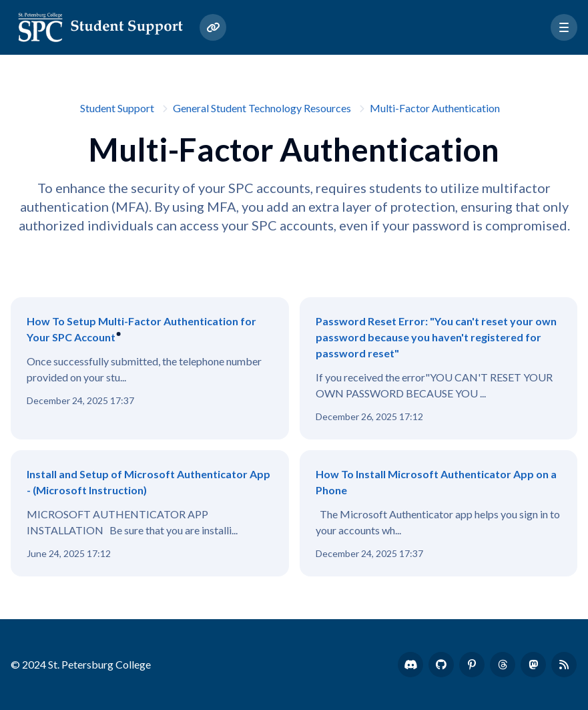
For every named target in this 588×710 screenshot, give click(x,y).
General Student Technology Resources (262, 108)
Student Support (117, 108)
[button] (564, 27)
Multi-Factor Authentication (435, 108)
